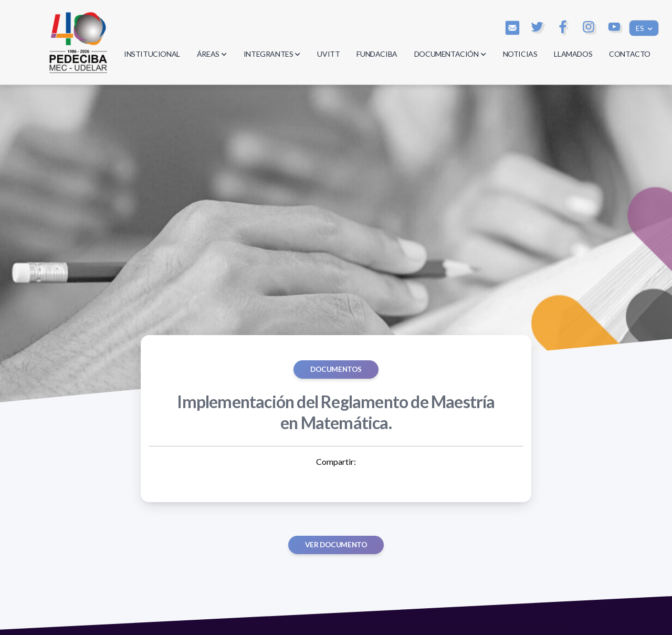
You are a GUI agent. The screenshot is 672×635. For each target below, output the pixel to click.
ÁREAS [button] (212, 54)
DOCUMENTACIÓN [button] (450, 54)
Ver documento (336, 545)
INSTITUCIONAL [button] (152, 54)
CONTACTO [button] (630, 54)
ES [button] (641, 28)
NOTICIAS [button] (520, 54)
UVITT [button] (328, 54)
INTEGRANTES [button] (272, 54)
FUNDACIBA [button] (377, 54)
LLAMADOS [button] (573, 54)
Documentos (336, 369)
